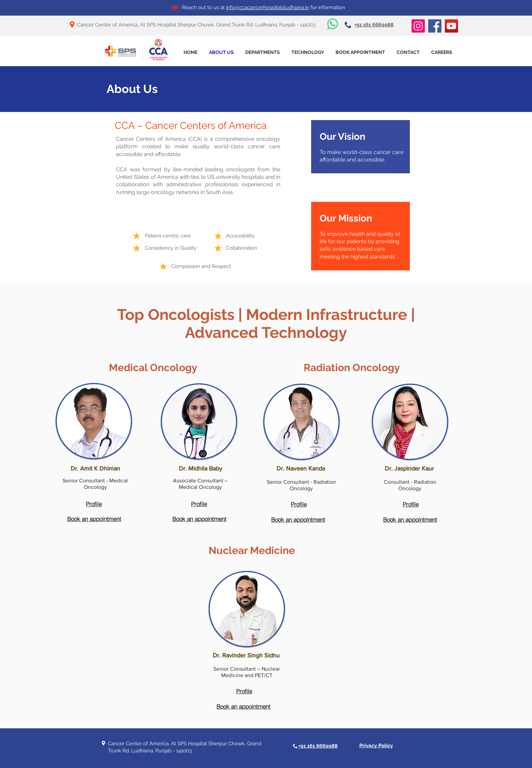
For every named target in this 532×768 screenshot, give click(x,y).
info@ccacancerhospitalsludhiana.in (268, 7)
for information (327, 7)
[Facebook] (435, 26)
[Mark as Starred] (136, 236)
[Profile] (94, 504)
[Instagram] (418, 26)
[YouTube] (451, 26)
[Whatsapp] (333, 24)
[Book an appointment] (94, 519)
